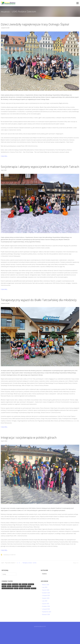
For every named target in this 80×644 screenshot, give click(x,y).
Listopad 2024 (46, 622)
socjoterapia (23, 599)
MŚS (20, 597)
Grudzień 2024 (46, 619)
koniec (35, 576)
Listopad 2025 (46, 609)
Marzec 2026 (46, 598)
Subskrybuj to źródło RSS (10, 568)
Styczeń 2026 (46, 603)
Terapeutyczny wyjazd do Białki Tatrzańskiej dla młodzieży (39, 310)
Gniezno (4, 597)
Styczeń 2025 (46, 617)
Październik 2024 (47, 625)
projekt (4, 599)
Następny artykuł (27, 576)
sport (29, 599)
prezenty (25, 597)
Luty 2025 (45, 614)
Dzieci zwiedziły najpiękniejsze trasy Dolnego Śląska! (37, 26)
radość (9, 599)
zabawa (21, 601)
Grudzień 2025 (46, 606)
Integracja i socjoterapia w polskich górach (35, 450)
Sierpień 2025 (46, 611)
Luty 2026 (45, 600)
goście (9, 597)
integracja (15, 597)
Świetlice (34, 601)
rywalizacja (15, 599)
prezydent (31, 597)
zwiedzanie (27, 601)
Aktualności (7, 11)
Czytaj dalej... (4, 160)
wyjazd (16, 601)
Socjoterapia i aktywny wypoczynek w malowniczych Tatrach (31, 173)
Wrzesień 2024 (46, 628)
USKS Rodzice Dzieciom (8, 601)
